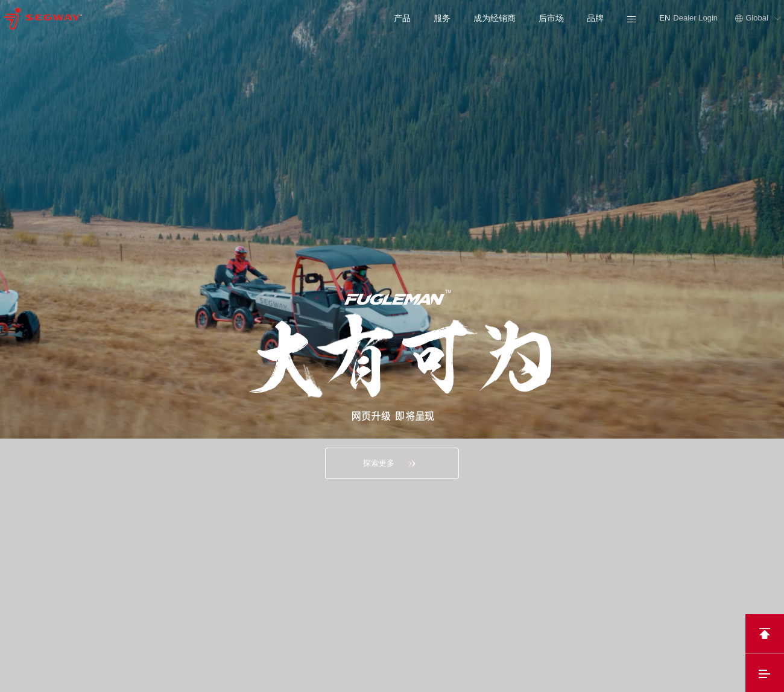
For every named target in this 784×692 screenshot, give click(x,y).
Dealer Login (696, 18)
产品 (402, 18)
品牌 (595, 18)
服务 (442, 18)
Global (758, 18)
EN (665, 18)
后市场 (551, 18)
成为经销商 (495, 18)
